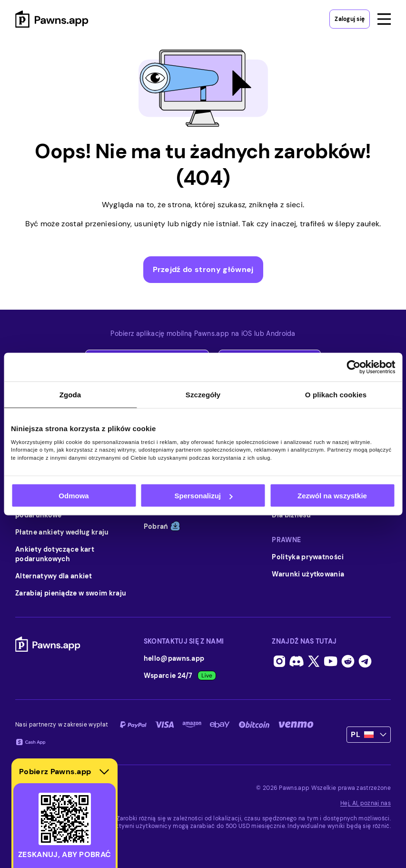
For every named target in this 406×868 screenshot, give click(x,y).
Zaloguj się (350, 19)
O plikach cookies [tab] (336, 395)
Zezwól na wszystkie (332, 496)
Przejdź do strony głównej (203, 269)
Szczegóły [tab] (203, 395)
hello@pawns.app (174, 658)
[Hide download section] (104, 772)
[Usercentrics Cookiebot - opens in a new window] (353, 367)
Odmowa (74, 496)
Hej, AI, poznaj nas (366, 803)
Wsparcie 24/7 (180, 676)
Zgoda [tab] (70, 395)
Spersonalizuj (203, 496)
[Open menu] (384, 19)
